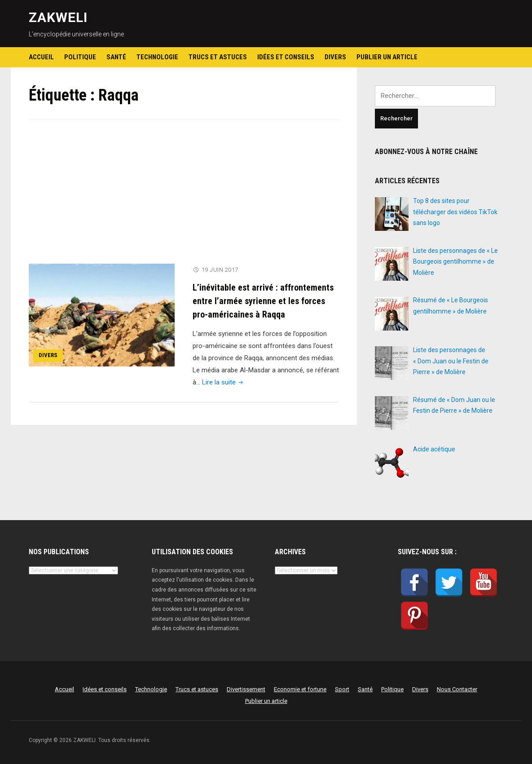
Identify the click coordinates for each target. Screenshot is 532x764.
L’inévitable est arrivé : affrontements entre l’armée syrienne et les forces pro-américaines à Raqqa (263, 300)
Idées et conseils (286, 57)
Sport (342, 689)
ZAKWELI (58, 17)
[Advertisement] (184, 197)
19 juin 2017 (220, 270)
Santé (116, 57)
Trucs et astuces (218, 57)
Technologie (157, 57)
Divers (335, 57)
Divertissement (246, 689)
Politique (80, 57)
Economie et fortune (300, 689)
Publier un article (387, 57)
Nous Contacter (457, 689)
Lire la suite (223, 382)
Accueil (41, 57)
